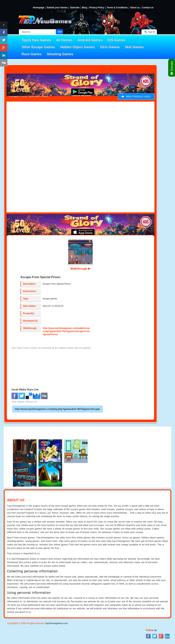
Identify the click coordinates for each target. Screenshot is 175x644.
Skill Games (134, 47)
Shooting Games (60, 54)
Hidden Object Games (78, 47)
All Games (64, 40)
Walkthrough (80, 269)
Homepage (39, 8)
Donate (172, 68)
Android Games (90, 40)
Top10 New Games (36, 40)
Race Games (32, 54)
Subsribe (75, 8)
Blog (84, 8)
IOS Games (117, 40)
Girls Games (110, 47)
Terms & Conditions (117, 8)
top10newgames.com (57, 623)
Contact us (148, 8)
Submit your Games (57, 8)
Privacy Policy (97, 8)
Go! (60, 32)
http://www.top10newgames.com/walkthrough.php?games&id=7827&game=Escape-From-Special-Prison (66, 331)
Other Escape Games (38, 47)
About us (135, 8)
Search (152, 32)
